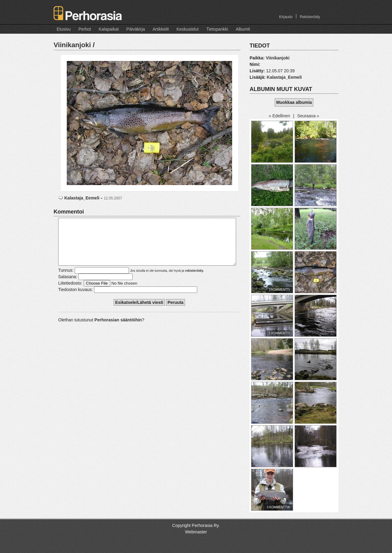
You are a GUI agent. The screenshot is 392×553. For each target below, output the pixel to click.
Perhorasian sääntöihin (118, 329)
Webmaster (196, 532)
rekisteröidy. (194, 280)
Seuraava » (308, 116)
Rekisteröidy (310, 17)
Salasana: (68, 286)
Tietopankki (217, 29)
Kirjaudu (286, 17)
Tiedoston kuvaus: (75, 299)
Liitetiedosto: (70, 292)
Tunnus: (66, 279)
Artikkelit (161, 29)
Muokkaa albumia (294, 102)
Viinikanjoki (72, 45)
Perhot (85, 29)
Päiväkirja (136, 29)
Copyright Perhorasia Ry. (196, 525)
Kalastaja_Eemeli (82, 198)
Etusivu (64, 29)
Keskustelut (187, 29)
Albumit (243, 29)
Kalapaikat (109, 29)
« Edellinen (279, 116)
